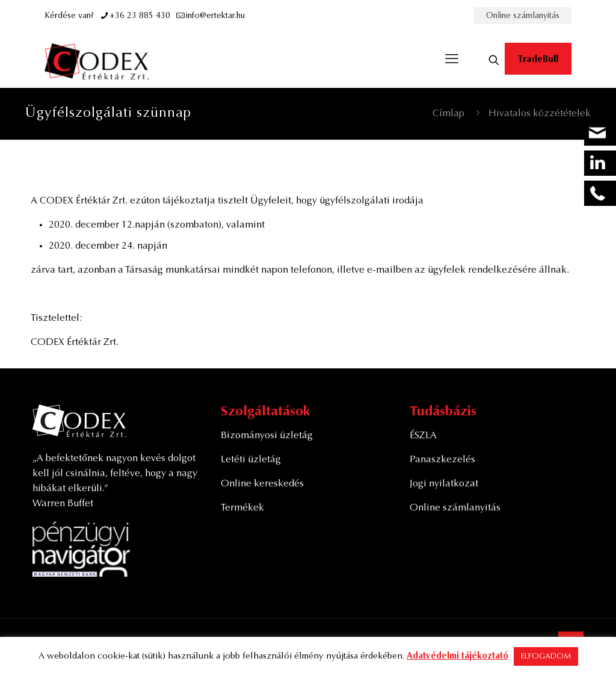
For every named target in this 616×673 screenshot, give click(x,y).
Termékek (242, 508)
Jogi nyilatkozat (444, 484)
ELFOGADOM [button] (546, 656)
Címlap (448, 114)
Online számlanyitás (523, 16)
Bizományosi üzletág (267, 436)
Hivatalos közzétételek (540, 114)
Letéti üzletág (251, 460)
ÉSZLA (423, 436)
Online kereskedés (262, 484)
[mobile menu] (452, 60)
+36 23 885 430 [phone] (140, 16)
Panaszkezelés (442, 460)
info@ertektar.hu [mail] (215, 16)
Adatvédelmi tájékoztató (457, 656)
